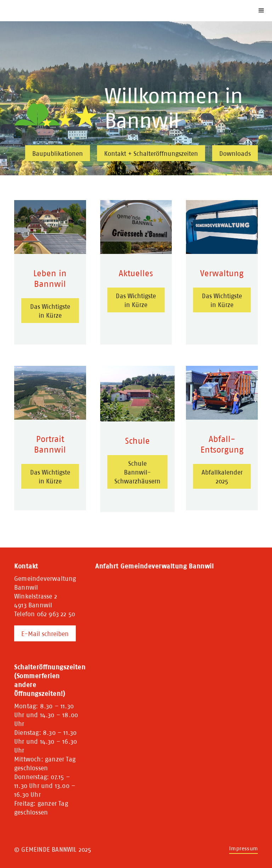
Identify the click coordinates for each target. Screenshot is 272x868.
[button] (261, 11)
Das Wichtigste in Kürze (50, 311)
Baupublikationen (58, 154)
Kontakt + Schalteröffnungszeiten (151, 154)
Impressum (243, 848)
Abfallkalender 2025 (222, 477)
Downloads (235, 154)
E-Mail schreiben (45, 634)
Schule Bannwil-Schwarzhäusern (137, 472)
